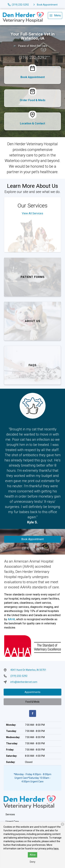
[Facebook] (33, 713)
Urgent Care (12, 821)
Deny (33, 862)
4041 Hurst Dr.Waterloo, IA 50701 (28, 670)
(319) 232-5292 (33, 58)
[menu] (55, 16)
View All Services (32, 213)
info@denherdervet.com (24, 682)
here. (56, 849)
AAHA (11, 619)
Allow (33, 855)
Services (10, 814)
